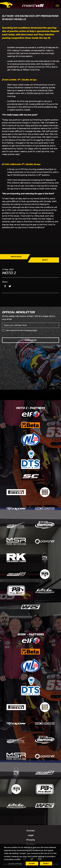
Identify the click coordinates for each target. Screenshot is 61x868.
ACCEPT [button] (32, 864)
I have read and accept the (21, 330)
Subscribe (31, 340)
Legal (31, 835)
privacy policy (32, 330)
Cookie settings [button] (15, 863)
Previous (16, 257)
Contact (31, 831)
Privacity (31, 840)
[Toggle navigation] (57, 5)
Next (45, 260)
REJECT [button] (46, 864)
